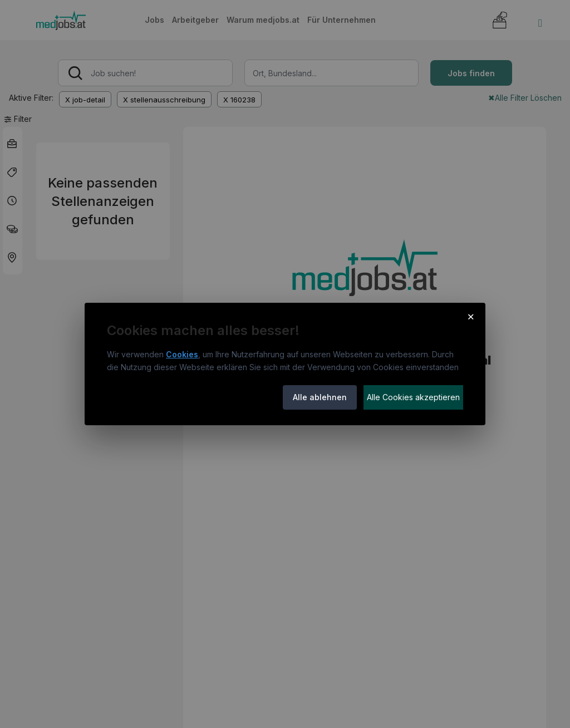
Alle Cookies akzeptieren (413, 397)
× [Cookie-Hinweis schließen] (471, 316)
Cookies (182, 354)
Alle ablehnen (320, 397)
